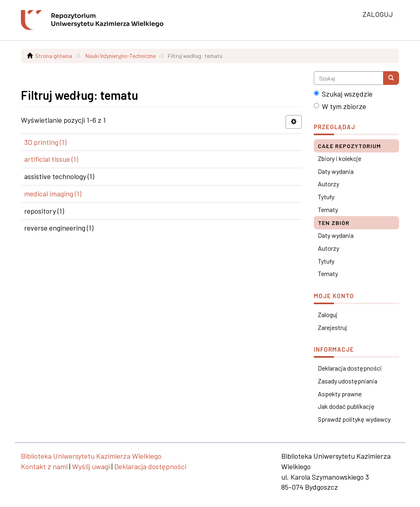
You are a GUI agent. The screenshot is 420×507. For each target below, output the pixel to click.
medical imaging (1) (53, 194)
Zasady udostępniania (348, 381)
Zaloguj (328, 314)
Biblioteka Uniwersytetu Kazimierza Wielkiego (91, 456)
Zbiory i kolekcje (340, 158)
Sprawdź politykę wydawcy (354, 419)
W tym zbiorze (340, 106)
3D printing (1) (45, 142)
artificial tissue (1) (51, 159)
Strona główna (54, 56)
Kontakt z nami (44, 466)
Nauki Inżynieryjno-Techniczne (120, 56)
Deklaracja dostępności (350, 368)
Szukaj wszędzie (343, 94)
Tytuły (326, 197)
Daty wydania (336, 171)
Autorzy (328, 184)
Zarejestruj (332, 327)
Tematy (328, 209)
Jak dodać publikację (346, 406)
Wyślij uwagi (91, 466)
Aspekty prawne (340, 394)
